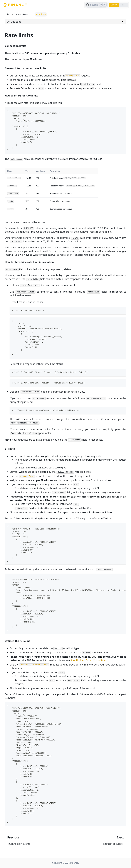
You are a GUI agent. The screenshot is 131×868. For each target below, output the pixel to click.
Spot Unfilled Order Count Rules (88, 660)
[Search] (97, 5)
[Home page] (8, 14)
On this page (14, 22)
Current (114, 5)
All (123, 5)
